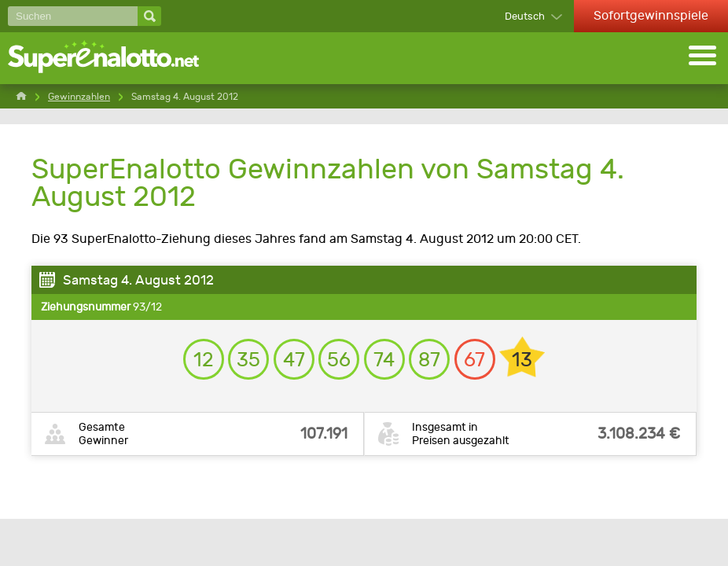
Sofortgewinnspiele (651, 15)
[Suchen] (73, 16)
